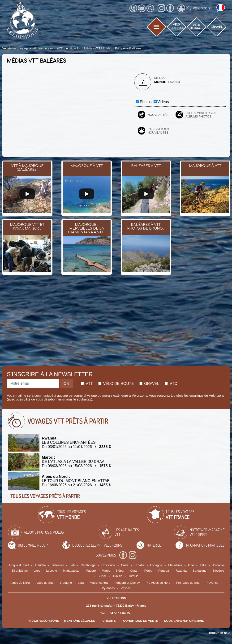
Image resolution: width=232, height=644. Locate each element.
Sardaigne (200, 571)
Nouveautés (158, 115)
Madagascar (71, 571)
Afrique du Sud (19, 565)
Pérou (148, 571)
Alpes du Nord (20, 583)
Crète (125, 565)
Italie (203, 565)
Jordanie (218, 565)
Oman (134, 571)
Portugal (164, 571)
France (175, 82)
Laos (37, 571)
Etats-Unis (175, 565)
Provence (212, 583)
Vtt (87, 384)
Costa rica (108, 565)
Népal (120, 571)
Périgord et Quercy (127, 583)
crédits (109, 621)
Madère (91, 571)
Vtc (171, 384)
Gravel (149, 384)
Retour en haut (220, 633)
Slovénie (218, 571)
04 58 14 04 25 (120, 613)
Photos (146, 102)
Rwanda (181, 571)
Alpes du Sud (45, 583)
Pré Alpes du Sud (188, 583)
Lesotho (52, 571)
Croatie (139, 565)
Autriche (40, 565)
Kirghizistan (20, 571)
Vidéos (163, 102)
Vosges (126, 588)
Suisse (102, 576)
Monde (160, 82)
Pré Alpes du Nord (158, 583)
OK (66, 383)
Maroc (106, 571)
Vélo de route (116, 384)
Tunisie (118, 576)
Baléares (58, 565)
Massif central (99, 583)
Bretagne (66, 583)
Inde (191, 565)
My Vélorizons (195, 8)
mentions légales (80, 621)
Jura (81, 583)
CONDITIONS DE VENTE (141, 621)
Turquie (133, 576)
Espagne (156, 565)
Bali (72, 565)
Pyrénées (108, 588)
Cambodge (88, 565)
